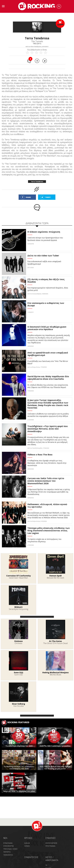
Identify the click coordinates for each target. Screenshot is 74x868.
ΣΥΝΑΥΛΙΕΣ (50, 838)
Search (59, 6)
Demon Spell (55, 576)
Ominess (18, 641)
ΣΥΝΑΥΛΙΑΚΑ (8, 843)
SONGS (27, 846)
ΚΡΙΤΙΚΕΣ (28, 838)
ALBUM (27, 843)
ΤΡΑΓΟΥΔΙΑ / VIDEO (10, 849)
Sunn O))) (18, 672)
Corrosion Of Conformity (18, 576)
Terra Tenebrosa (37, 182)
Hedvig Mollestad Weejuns (55, 672)
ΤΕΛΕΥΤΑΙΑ (19, 551)
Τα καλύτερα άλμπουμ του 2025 (19, 746)
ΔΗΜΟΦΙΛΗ (55, 551)
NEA (5, 838)
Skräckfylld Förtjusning (18, 609)
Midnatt (18, 607)
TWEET (48, 197)
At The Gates (55, 641)
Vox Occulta (18, 706)
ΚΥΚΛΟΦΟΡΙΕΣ (9, 846)
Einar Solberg (18, 704)
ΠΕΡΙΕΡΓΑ (7, 852)
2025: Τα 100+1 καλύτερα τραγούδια (55, 746)
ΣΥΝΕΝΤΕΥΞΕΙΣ (31, 857)
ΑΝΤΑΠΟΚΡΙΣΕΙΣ (51, 843)
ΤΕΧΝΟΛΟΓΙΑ (8, 855)
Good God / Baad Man (18, 578)
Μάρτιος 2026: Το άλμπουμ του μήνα (19, 791)
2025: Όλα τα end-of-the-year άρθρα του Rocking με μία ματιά (55, 768)
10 (46, 865)
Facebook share (37, 61)
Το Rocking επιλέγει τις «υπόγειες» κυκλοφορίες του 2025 (19, 768)
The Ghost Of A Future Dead (55, 643)
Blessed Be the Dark (55, 578)
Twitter (45, 61)
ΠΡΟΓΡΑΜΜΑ (50, 846)
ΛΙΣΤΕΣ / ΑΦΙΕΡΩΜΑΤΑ (52, 859)
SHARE (28, 197)
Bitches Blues (55, 675)
